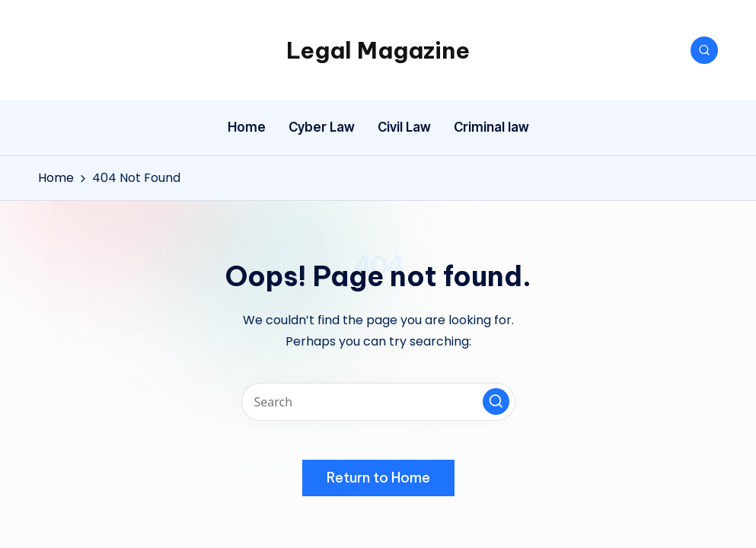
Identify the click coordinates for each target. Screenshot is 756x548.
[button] (496, 401)
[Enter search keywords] (378, 402)
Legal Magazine (378, 50)
